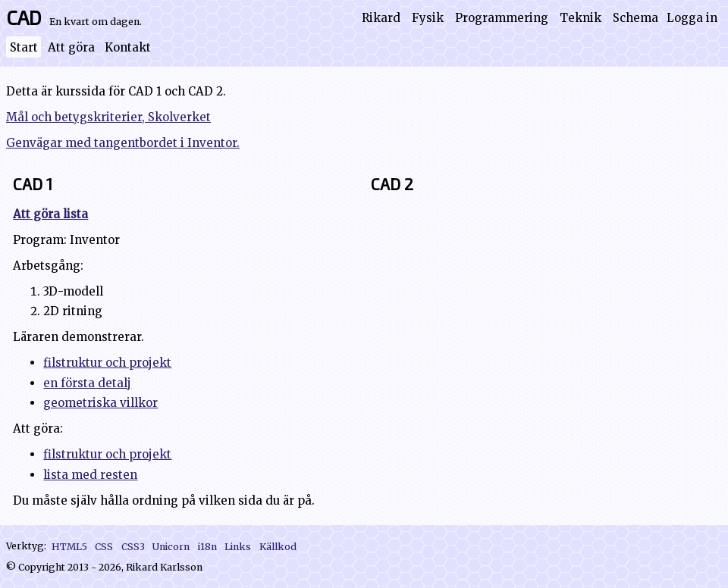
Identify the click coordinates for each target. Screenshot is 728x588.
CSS (104, 546)
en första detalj (87, 383)
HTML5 (69, 546)
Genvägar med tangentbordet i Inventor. (123, 143)
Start (24, 47)
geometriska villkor (100, 403)
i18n (207, 546)
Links (238, 546)
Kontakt (128, 47)
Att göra (71, 47)
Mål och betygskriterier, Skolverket (108, 117)
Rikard (381, 18)
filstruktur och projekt (107, 363)
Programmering (502, 18)
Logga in (692, 18)
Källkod (278, 546)
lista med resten (90, 475)
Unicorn (171, 546)
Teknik (581, 18)
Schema (635, 18)
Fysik (428, 18)
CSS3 (133, 546)
